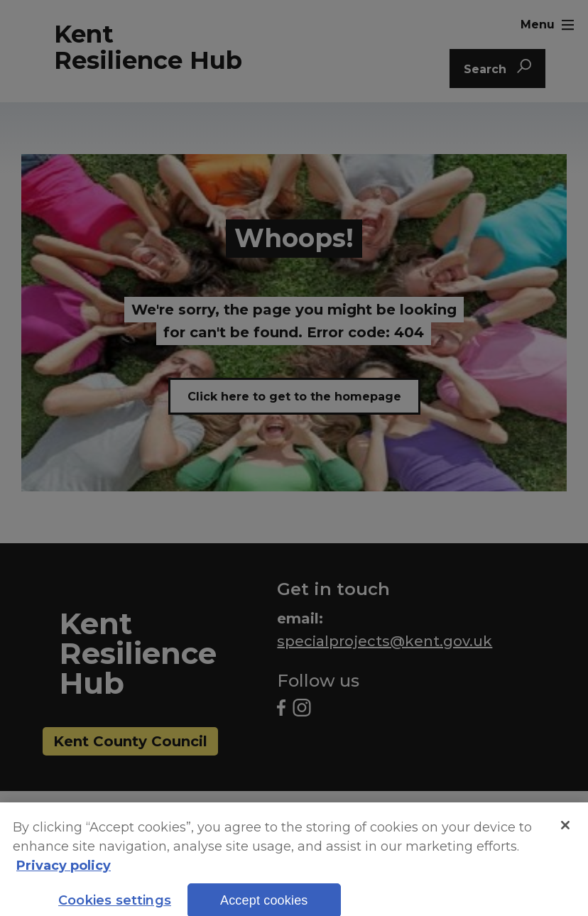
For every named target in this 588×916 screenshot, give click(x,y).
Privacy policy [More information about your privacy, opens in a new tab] (64, 876)
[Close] (565, 835)
